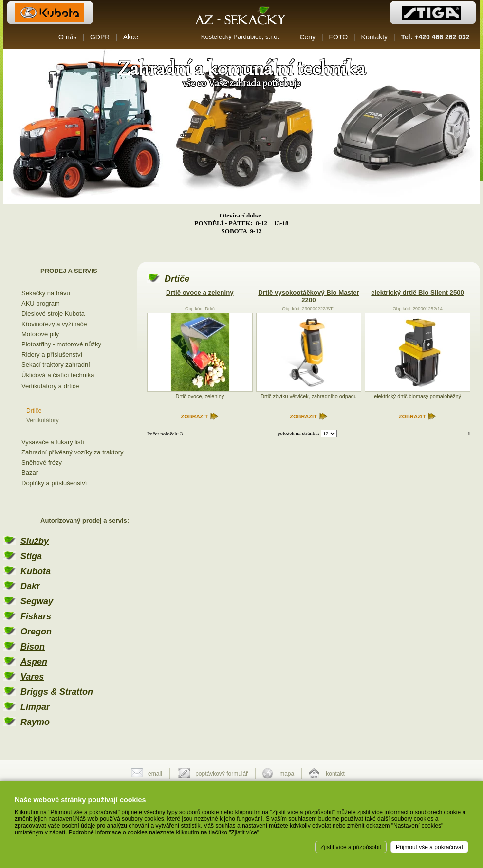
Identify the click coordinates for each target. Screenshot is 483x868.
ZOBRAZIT (195, 416)
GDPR (100, 37)
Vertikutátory (43, 420)
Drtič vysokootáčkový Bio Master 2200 (308, 296)
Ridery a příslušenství (52, 354)
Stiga (31, 556)
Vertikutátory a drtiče (50, 386)
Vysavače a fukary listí (53, 442)
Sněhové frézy (42, 462)
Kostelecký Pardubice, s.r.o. (240, 37)
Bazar (30, 473)
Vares (32, 677)
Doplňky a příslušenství (54, 483)
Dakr (30, 586)
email (155, 774)
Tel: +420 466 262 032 (436, 37)
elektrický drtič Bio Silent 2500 (418, 293)
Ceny (307, 37)
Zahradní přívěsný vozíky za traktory (73, 452)
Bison (33, 647)
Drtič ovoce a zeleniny (200, 293)
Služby (35, 541)
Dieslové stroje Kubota (53, 314)
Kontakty (374, 37)
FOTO (339, 37)
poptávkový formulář (222, 774)
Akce (131, 37)
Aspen (34, 662)
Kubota (36, 571)
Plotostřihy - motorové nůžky (61, 344)
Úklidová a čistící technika (58, 375)
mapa (287, 774)
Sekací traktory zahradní (56, 365)
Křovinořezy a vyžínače (54, 324)
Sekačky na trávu (46, 293)
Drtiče (34, 411)
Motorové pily (40, 334)
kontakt (335, 774)
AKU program (41, 303)
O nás (67, 37)
